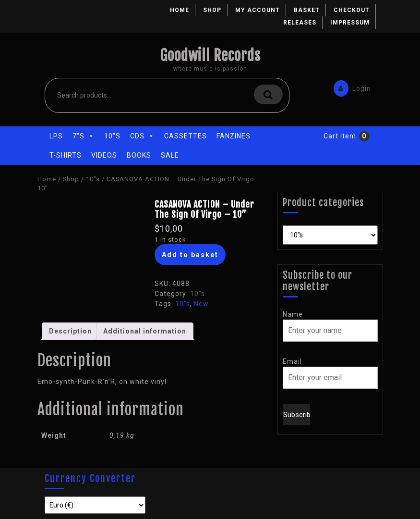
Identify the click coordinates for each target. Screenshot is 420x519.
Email (292, 361)
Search (268, 94)
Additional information (145, 331)
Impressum (350, 23)
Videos (104, 155)
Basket (307, 10)
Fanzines (234, 136)
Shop (212, 10)
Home (180, 10)
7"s (84, 136)
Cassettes (186, 136)
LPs (56, 136)
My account (258, 10)
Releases (300, 23)
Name (293, 314)
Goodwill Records (210, 56)
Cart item (340, 136)
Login (350, 88)
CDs (142, 136)
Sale (170, 155)
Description (70, 331)
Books (139, 155)
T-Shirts (66, 155)
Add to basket (190, 255)
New (201, 304)
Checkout (352, 10)
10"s (112, 136)
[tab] (70, 331)
